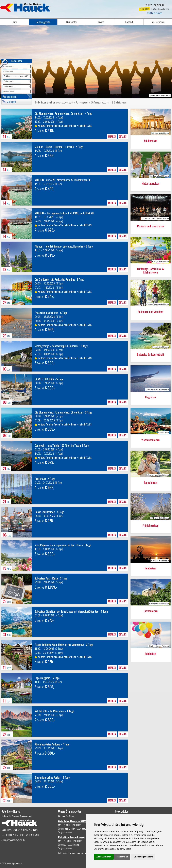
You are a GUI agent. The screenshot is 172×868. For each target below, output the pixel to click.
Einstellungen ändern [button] (143, 857)
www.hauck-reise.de (65, 102)
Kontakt (129, 22)
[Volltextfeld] (17, 91)
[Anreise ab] (17, 66)
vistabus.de (18, 863)
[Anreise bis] (17, 71)
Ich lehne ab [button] (122, 857)
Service (100, 22)
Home (14, 22)
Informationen (158, 22)
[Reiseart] (17, 76)
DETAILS (88, 126)
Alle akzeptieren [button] (104, 857)
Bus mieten (72, 22)
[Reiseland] (17, 81)
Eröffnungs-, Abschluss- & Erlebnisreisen (108, 102)
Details (123, 136)
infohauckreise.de (154, 13)
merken (112, 136)
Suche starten (10, 97)
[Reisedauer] (17, 86)
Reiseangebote (43, 22)
